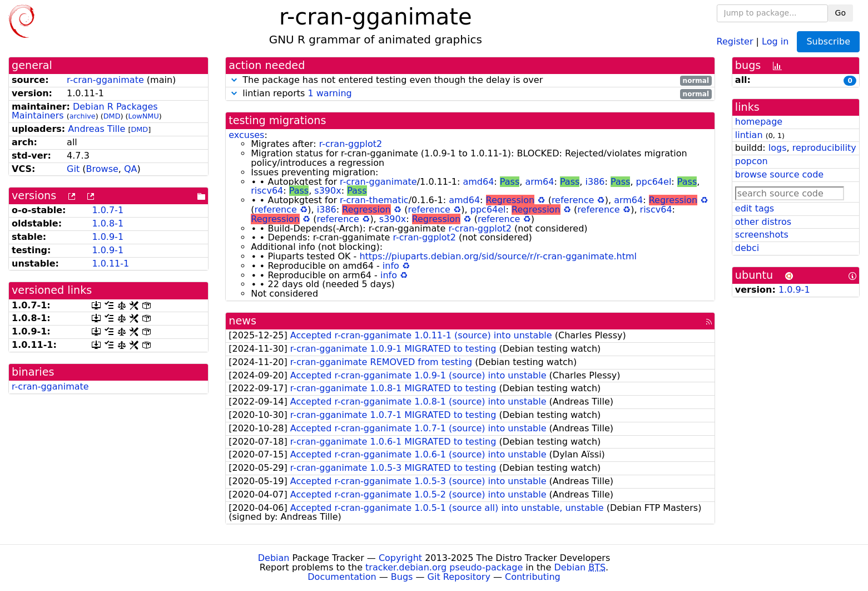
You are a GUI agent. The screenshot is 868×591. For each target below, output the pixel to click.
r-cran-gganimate (105, 80)
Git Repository (459, 577)
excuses (246, 135)
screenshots (762, 235)
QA (131, 169)
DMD (112, 116)
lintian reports (470, 94)
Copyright (400, 558)
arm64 (539, 182)
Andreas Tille (96, 129)
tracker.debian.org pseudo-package (444, 567)
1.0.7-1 (108, 210)
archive (83, 116)
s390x (328, 191)
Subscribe (828, 41)
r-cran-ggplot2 (351, 144)
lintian (749, 135)
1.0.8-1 (108, 223)
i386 (595, 182)
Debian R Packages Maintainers (85, 111)
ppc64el (654, 182)
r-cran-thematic (374, 200)
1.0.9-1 (108, 237)
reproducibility (824, 148)
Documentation (342, 577)
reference (573, 200)
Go (840, 13)
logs (778, 148)
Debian (274, 558)
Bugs (402, 577)
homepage (759, 122)
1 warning (329, 93)
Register (735, 41)
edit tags (755, 208)
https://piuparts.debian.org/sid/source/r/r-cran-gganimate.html (498, 256)
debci (747, 248)
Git (73, 169)
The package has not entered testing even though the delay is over (470, 80)
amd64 (478, 182)
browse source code (779, 174)
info (391, 266)
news (242, 321)
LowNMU (144, 116)
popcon (752, 161)
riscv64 (267, 191)
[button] (234, 80)
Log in (775, 41)
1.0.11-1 (110, 264)
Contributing (533, 577)
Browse (102, 169)
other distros (763, 222)
